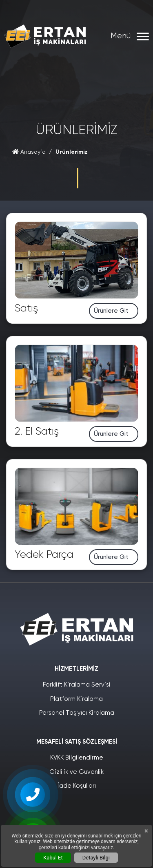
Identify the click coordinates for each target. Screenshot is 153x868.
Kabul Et (53, 858)
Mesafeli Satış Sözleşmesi (77, 742)
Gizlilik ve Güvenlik (76, 772)
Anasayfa (29, 152)
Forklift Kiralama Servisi (77, 685)
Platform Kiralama (76, 699)
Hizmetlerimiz (76, 669)
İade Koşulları (77, 786)
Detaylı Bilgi (96, 858)
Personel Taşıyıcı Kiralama (77, 713)
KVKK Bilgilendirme (77, 758)
